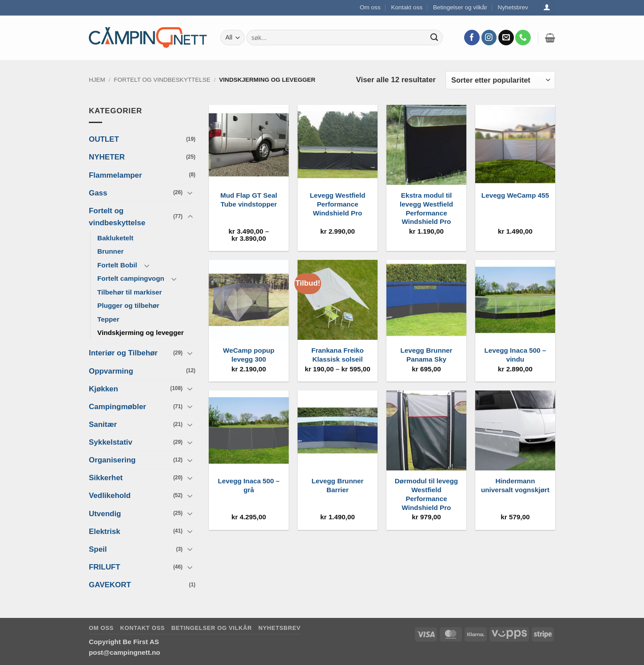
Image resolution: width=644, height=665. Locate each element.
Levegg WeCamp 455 (515, 195)
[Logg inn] (547, 8)
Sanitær (103, 424)
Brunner (110, 251)
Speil (98, 549)
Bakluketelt (115, 238)
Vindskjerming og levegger (141, 332)
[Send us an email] (506, 38)
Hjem (97, 80)
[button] (550, 38)
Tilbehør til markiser (130, 292)
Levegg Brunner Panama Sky (427, 355)
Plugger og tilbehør (128, 305)
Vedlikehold (110, 496)
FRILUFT (105, 567)
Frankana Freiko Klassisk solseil (338, 355)
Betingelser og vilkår (460, 7)
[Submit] (434, 38)
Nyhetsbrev (513, 7)
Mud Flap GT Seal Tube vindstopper (249, 200)
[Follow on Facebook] (472, 38)
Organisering (112, 460)
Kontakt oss (407, 7)
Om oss (370, 7)
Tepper (108, 319)
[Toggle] (190, 193)
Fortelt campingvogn (131, 278)
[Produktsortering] (500, 80)
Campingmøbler (117, 407)
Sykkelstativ (111, 442)
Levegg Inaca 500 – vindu (515, 355)
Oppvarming (111, 371)
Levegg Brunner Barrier (338, 485)
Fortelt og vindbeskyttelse (162, 80)
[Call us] (523, 38)
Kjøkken (103, 388)
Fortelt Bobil (117, 265)
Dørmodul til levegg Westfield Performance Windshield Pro (426, 494)
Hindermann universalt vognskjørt (515, 485)
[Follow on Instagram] (489, 38)
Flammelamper (115, 175)
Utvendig (105, 513)
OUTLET (104, 139)
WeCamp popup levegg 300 (249, 355)
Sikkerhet (106, 478)
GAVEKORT (110, 585)
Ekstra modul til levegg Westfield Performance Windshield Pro (426, 209)
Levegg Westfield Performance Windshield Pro (337, 204)
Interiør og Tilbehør (123, 353)
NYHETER (107, 157)
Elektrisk (105, 531)
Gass (98, 193)
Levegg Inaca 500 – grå (248, 485)
